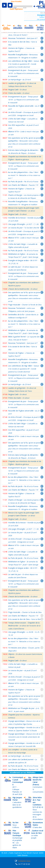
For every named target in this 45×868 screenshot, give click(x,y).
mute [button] (36, 6)
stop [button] (10, 5)
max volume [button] (44, 6)
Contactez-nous (24, 861)
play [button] (4, 5)
